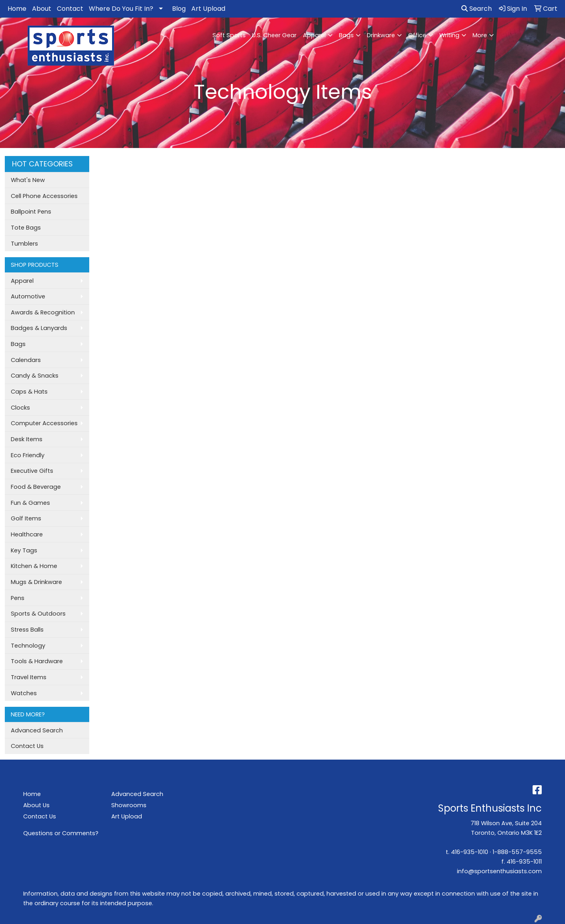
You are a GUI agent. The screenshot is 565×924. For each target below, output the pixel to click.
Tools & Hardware (37, 661)
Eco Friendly (28, 455)
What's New (28, 180)
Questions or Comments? (61, 833)
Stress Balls (27, 630)
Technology (28, 646)
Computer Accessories (44, 423)
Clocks (20, 408)
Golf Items (26, 518)
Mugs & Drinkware (36, 582)
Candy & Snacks (35, 376)
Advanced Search (37, 730)
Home (17, 9)
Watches (24, 693)
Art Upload (208, 9)
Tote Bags (26, 228)
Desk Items (27, 439)
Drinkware (381, 35)
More (480, 35)
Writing (449, 35)
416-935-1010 (470, 852)
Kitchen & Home (34, 566)
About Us (36, 805)
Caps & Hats (29, 392)
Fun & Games (30, 503)
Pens (18, 598)
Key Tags (24, 550)
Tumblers (24, 244)
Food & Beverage (36, 487)
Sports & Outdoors (38, 614)
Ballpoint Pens (31, 212)
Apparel (314, 35)
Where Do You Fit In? (121, 9)
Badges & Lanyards (39, 328)
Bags (346, 35)
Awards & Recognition (43, 312)
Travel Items (29, 677)
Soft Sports (229, 35)
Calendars (26, 360)
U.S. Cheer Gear (274, 35)
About (42, 9)
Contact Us (27, 746)
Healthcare (27, 534)
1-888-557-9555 (517, 852)
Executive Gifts (32, 471)
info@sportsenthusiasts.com (499, 871)
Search (477, 9)
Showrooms (129, 805)
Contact (70, 9)
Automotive (28, 296)
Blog (179, 9)
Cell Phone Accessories (44, 196)
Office (417, 35)
